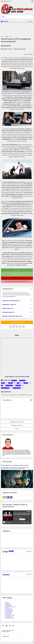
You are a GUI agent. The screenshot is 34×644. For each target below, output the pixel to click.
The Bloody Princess (10, 617)
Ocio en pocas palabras (10, 615)
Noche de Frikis (8, 614)
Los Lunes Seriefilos (9, 611)
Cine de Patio (8, 605)
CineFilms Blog (8, 606)
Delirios (7, 608)
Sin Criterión (8, 616)
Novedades (7, 37)
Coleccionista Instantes (10, 607)
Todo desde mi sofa (9, 618)
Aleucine (7, 603)
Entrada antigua (17, 425)
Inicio (17, 429)
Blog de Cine (8, 604)
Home (2, 37)
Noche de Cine (8, 613)
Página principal (6, 636)
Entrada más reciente (17, 422)
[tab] (17, 289)
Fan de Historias (9, 609)
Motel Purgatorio (9, 612)
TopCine (11, 551)
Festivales (6, 575)
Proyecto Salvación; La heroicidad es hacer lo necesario (15, 465)
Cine (11, 37)
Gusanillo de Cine (9, 610)
